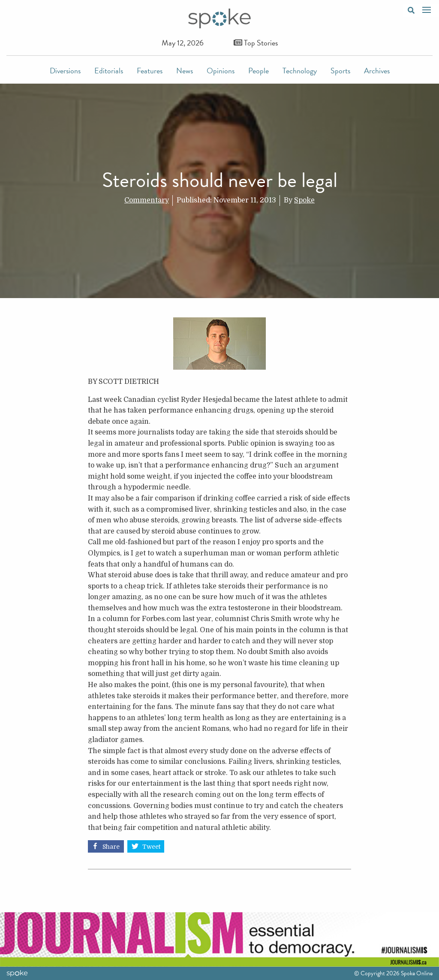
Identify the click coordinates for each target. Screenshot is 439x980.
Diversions (65, 71)
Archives (377, 71)
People (259, 71)
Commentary (147, 200)
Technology (300, 71)
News (185, 71)
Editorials (109, 71)
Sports (340, 71)
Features (150, 71)
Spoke (304, 200)
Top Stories (256, 43)
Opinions (221, 71)
